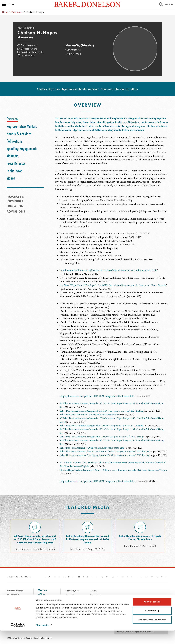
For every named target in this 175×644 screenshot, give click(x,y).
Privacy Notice (96, 595)
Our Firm (42, 590)
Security (94, 591)
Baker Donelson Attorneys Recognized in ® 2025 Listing (101, 426)
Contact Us (70, 595)
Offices (42, 594)
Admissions (16, 211)
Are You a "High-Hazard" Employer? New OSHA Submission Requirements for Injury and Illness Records (113, 285)
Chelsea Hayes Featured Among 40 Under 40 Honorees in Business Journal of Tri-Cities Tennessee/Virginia (113, 470)
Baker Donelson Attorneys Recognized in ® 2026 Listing (101, 411)
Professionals (17, 12)
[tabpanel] (112, 154)
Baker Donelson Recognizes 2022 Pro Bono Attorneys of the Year (92, 448)
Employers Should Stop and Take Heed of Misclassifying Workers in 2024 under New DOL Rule (109, 270)
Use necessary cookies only (152, 633)
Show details (42, 639)
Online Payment (72, 591)
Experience (13, 604)
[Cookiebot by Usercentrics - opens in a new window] (18, 639)
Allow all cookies (152, 615)
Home (5, 12)
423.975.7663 (74, 50)
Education (15, 206)
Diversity (43, 606)
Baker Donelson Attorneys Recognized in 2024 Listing (101, 437)
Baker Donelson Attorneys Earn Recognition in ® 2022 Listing (104, 455)
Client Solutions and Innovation (46, 600)
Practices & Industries (13, 597)
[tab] (12, 119)
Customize (152, 624)
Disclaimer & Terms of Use (77, 599)
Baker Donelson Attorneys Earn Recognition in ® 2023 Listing (104, 451)
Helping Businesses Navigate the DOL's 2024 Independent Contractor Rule (97, 396)
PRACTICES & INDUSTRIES (15, 199)
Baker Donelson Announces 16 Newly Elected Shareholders (90, 415)
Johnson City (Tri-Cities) (79, 45)
